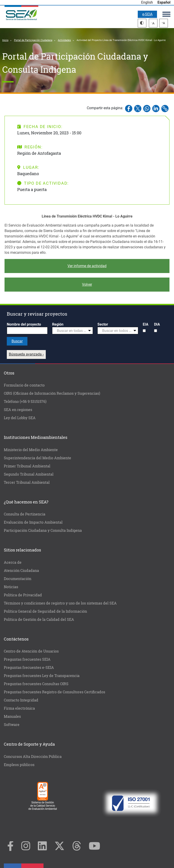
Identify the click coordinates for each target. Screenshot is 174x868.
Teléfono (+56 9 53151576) (25, 401)
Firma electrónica (19, 708)
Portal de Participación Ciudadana (33, 40)
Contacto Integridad (21, 700)
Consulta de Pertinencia (25, 514)
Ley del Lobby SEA (20, 418)
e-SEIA (147, 14)
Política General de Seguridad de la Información (45, 611)
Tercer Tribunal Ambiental (27, 482)
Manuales (12, 716)
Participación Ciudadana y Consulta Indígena (43, 530)
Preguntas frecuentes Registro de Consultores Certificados (54, 692)
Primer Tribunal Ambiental (27, 466)
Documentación (18, 579)
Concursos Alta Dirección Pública (33, 756)
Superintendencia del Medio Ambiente (37, 458)
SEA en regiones (18, 410)
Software (12, 724)
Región (58, 324)
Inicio (5, 40)
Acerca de (13, 562)
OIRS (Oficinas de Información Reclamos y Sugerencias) (52, 393)
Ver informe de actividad (87, 266)
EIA (146, 324)
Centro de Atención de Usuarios (31, 651)
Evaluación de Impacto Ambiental (33, 522)
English (147, 2)
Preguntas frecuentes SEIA (27, 659)
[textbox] (71, 331)
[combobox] (72, 331)
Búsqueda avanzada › (26, 354)
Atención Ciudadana (21, 570)
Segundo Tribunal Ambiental (29, 474)
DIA (157, 324)
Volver (87, 284)
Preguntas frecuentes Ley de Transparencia (42, 676)
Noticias (11, 587)
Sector (103, 324)
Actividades (64, 40)
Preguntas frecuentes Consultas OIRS (36, 684)
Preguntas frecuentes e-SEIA (29, 667)
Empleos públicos (19, 765)
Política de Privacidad (23, 595)
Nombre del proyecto (24, 324)
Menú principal (166, 14)
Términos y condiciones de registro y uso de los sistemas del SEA (60, 603)
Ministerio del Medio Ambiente (31, 450)
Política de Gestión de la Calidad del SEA (39, 619)
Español (164, 2)
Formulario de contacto (24, 385)
